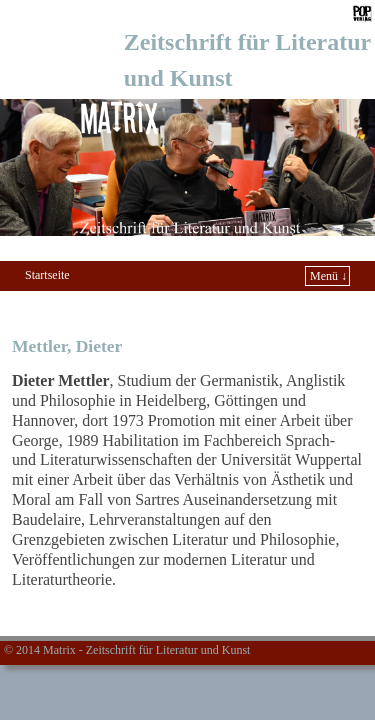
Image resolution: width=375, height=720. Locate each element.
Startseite (47, 275)
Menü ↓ (328, 276)
